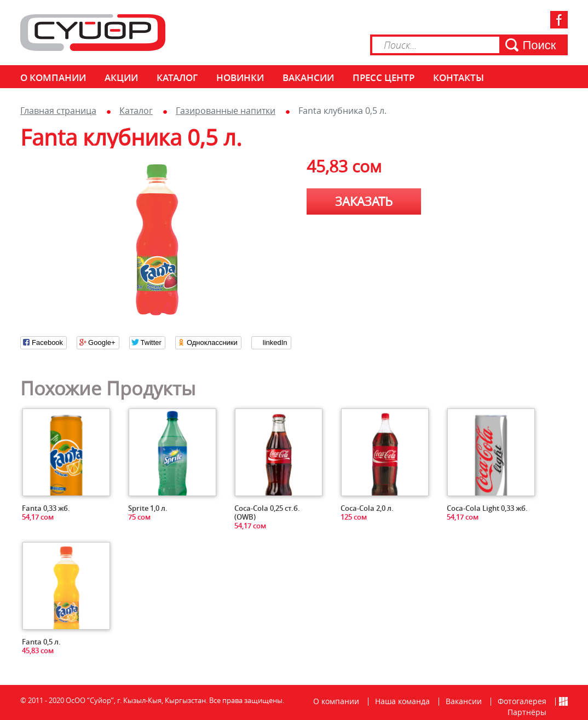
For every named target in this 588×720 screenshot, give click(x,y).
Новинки (240, 77)
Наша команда (402, 701)
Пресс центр (384, 77)
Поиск (540, 45)
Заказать (364, 201)
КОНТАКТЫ (459, 77)
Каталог (177, 77)
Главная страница (58, 111)
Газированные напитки (226, 111)
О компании (53, 77)
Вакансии (308, 77)
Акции (121, 77)
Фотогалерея (522, 701)
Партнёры (527, 712)
